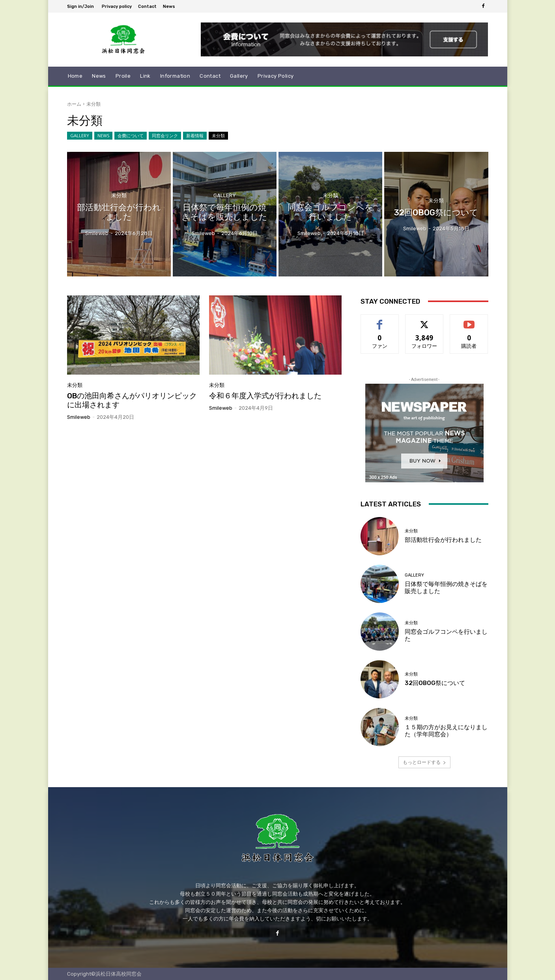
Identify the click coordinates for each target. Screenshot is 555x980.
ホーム (74, 104)
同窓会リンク (165, 136)
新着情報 (195, 136)
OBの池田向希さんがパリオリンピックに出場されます (132, 400)
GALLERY (80, 136)
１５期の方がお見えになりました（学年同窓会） (446, 731)
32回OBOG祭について (435, 683)
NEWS (103, 136)
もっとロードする (424, 762)
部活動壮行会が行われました (443, 540)
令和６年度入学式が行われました (265, 396)
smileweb (79, 417)
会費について (131, 136)
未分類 (218, 136)
